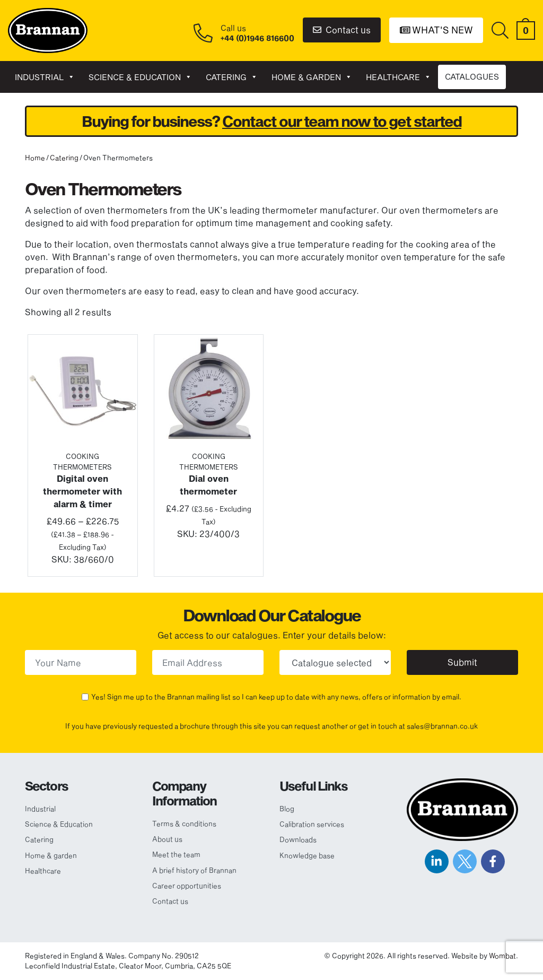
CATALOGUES (472, 76)
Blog (287, 809)
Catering (232, 77)
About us (167, 839)
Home (35, 158)
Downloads (298, 839)
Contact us (342, 29)
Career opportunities (187, 886)
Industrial (45, 77)
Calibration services (312, 824)
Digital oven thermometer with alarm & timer (82, 491)
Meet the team (176, 854)
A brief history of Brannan (194, 870)
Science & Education (140, 77)
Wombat (502, 956)
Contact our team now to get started (342, 121)
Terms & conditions (184, 823)
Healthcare (399, 77)
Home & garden (312, 77)
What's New (436, 30)
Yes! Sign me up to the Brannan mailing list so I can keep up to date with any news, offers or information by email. (276, 697)
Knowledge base (307, 855)
